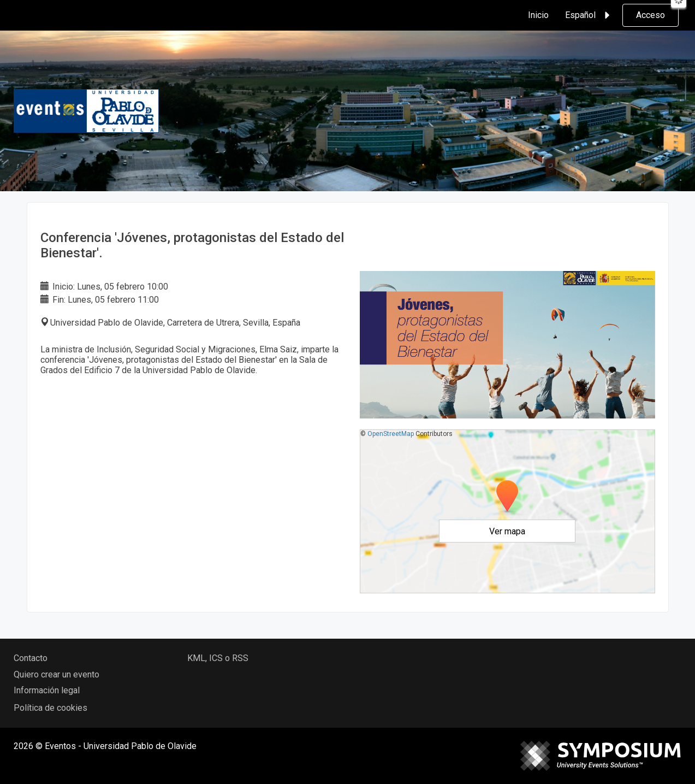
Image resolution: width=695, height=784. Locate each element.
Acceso (651, 15)
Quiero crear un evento (57, 674)
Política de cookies (51, 708)
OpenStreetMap (391, 434)
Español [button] (589, 15)
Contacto (31, 658)
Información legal (47, 690)
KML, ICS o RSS (218, 658)
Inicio (538, 15)
